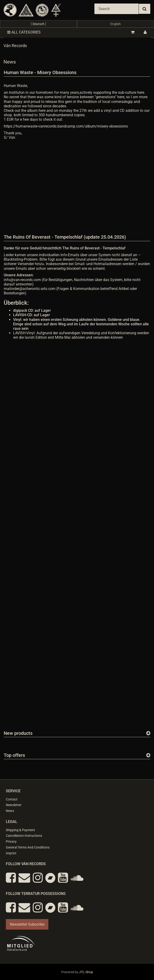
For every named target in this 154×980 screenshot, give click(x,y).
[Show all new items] (148, 733)
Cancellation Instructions (24, 836)
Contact (12, 799)
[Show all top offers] (148, 755)
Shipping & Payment (20, 830)
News (10, 811)
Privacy (11, 841)
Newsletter (14, 805)
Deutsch (38, 24)
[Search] (116, 9)
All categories (24, 32)
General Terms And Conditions (28, 847)
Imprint (11, 853)
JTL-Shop (86, 972)
